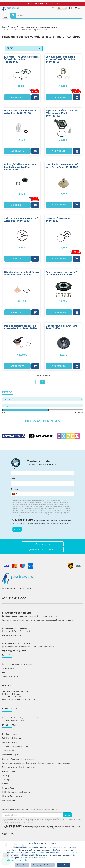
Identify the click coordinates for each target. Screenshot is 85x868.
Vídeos (5, 786)
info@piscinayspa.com (12, 637)
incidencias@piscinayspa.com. (59, 621)
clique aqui (43, 857)
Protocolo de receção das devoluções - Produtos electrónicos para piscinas (36, 765)
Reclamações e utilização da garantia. (19, 770)
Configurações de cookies (43, 865)
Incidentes (42, 545)
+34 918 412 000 (14, 599)
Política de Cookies (11, 745)
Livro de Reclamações (12, 799)
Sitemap (6, 778)
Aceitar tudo (63, 865)
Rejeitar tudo (22, 865)
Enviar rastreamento (42, 551)
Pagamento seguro (10, 757)
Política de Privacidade (43, 523)
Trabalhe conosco (10, 678)
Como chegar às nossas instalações (18, 666)
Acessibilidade (8, 774)
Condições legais (10, 736)
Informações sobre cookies (17, 860)
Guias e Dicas (8, 791)
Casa (4, 28)
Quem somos (8, 670)
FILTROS (24, 49)
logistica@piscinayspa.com (14, 652)
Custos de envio (9, 753)
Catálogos (6, 782)
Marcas (42, 400)
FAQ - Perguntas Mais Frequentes (17, 795)
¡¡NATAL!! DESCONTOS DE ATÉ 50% (43, 4)
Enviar (17, 530)
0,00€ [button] (78, 8)
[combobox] (14, 495)
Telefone (15, 490)
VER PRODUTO (17, 98)
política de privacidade (26, 825)
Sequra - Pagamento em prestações (18, 761)
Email (14, 480)
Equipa (5, 674)
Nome (14, 470)
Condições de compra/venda (15, 749)
